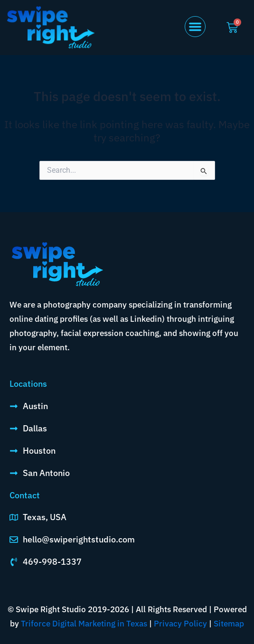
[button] (195, 27)
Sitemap (229, 624)
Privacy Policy (180, 624)
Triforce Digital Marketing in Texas (84, 624)
